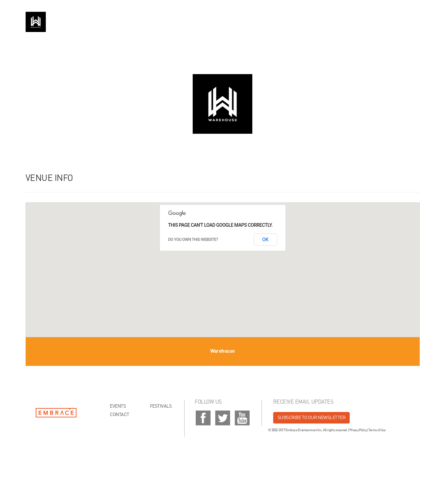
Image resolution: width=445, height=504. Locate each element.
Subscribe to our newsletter (312, 418)
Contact (120, 415)
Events (118, 406)
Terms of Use (377, 430)
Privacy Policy (358, 430)
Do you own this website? (193, 240)
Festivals (161, 406)
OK (266, 240)
